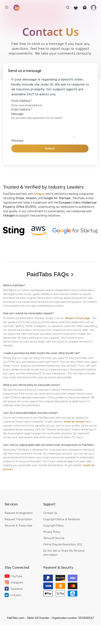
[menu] (7, 7)
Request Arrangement (18, 513)
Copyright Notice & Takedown (62, 519)
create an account (74, 422)
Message (17, 114)
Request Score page (78, 318)
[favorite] (75, 7)
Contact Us (50, 513)
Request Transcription (18, 519)
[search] (67, 7)
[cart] (84, 7)
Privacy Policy (52, 532)
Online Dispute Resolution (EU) (63, 544)
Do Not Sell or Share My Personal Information (64, 553)
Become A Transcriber (19, 525)
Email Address (22, 101)
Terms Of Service (54, 538)
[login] (94, 7)
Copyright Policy (53, 525)
